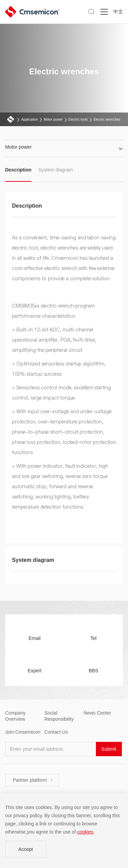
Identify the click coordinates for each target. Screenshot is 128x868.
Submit (109, 749)
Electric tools (78, 119)
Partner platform (33, 780)
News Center (97, 713)
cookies (85, 832)
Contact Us (56, 732)
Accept (26, 849)
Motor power (53, 119)
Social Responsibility (59, 716)
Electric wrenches (107, 119)
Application (30, 119)
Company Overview (15, 716)
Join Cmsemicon (23, 732)
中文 (118, 12)
